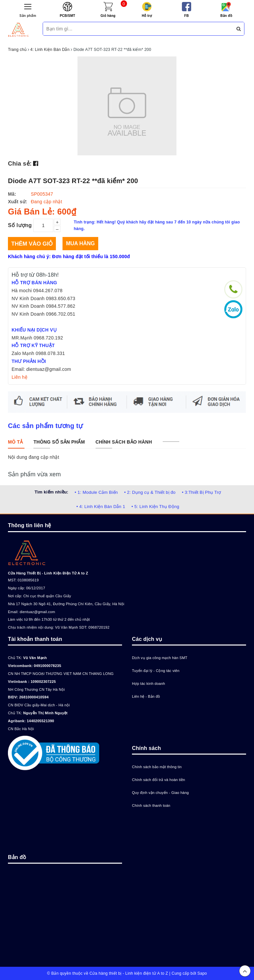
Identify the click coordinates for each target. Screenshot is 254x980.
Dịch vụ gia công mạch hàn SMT (160, 658)
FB (187, 16)
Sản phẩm (28, 16)
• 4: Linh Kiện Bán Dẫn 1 (101, 507)
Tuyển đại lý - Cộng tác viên (156, 671)
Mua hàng (80, 243)
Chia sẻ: (20, 164)
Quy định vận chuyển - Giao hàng (160, 793)
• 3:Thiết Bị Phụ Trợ (202, 492)
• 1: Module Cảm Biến (96, 492)
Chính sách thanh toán (151, 805)
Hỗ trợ (147, 16)
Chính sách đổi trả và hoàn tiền (159, 780)
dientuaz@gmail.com (37, 612)
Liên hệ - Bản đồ (146, 696)
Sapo (202, 973)
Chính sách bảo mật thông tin (157, 767)
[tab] (15, 442)
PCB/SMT (68, 16)
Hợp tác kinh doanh (148, 684)
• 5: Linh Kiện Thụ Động (155, 507)
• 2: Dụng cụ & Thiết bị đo (150, 492)
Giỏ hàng (108, 16)
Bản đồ (226, 16)
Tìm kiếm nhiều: (51, 492)
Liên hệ (20, 377)
